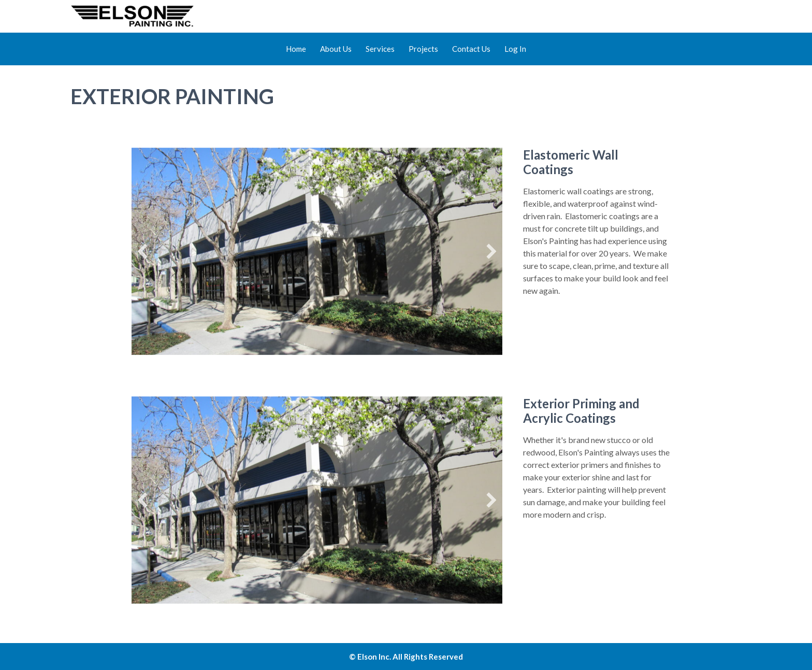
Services (380, 49)
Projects (423, 49)
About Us (336, 49)
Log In (515, 49)
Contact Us (471, 49)
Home (296, 49)
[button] (142, 251)
